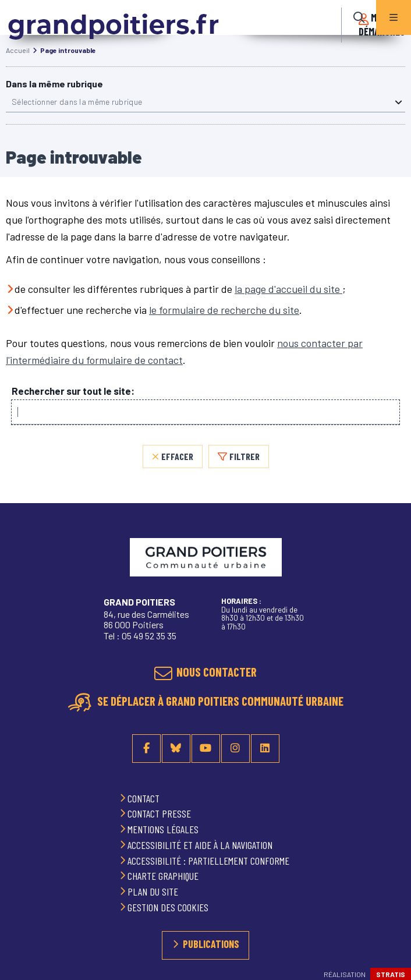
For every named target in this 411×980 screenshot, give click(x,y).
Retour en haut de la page (388, 567)
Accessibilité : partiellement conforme (210, 861)
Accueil (18, 50)
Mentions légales (164, 829)
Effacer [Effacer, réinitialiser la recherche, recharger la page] (177, 456)
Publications (211, 944)
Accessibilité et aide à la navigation (201, 845)
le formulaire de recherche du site (224, 310)
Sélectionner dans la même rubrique (77, 102)
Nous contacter (217, 672)
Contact (145, 798)
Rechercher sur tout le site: (73, 391)
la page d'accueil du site (288, 289)
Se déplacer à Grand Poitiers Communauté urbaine (219, 701)
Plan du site (154, 891)
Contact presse (160, 813)
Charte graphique (164, 876)
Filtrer (245, 456)
